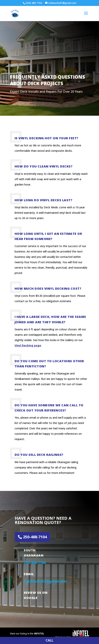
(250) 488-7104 (34, 3)
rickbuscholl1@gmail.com (45, 581)
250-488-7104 (35, 537)
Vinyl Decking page (28, 345)
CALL (49, 640)
